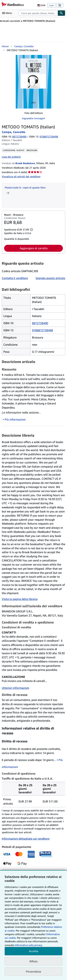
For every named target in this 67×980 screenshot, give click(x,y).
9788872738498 (42, 330)
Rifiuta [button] (33, 961)
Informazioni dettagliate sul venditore (26, 839)
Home (5, 46)
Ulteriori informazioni (15, 688)
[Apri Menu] (8, 13)
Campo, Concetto (24, 46)
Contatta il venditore (15, 278)
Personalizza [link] (33, 971)
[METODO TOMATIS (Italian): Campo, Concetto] (33, 82)
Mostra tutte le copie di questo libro (25, 187)
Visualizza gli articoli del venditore (21, 176)
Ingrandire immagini (33, 118)
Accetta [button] (34, 951)
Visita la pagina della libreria (20, 599)
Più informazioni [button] (15, 419)
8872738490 (19, 137)
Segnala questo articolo (50, 278)
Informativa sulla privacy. (29, 945)
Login (51, 5)
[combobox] (38, 13)
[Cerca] (61, 13)
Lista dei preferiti (11, 157)
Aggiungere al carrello (34, 248)
